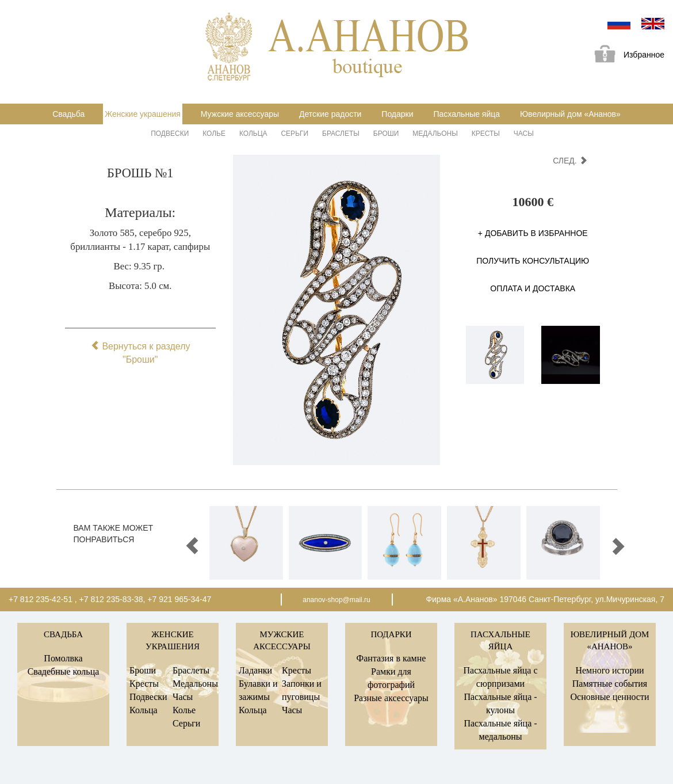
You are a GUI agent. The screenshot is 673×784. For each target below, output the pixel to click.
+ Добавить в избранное (533, 233)
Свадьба (68, 114)
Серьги (295, 134)
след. (570, 161)
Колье (214, 134)
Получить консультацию (533, 261)
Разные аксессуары (391, 698)
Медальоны (435, 134)
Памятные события (610, 684)
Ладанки (255, 670)
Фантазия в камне (391, 658)
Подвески (170, 134)
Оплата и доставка (533, 288)
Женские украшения (143, 114)
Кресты (486, 134)
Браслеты (341, 134)
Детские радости (330, 114)
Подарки (397, 114)
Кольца (253, 134)
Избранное (625, 56)
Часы (524, 134)
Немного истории (609, 670)
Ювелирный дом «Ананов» (570, 114)
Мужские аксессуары (240, 114)
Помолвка (63, 658)
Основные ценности (609, 697)
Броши (386, 134)
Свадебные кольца (64, 671)
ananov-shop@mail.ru (336, 600)
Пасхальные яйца (466, 114)
